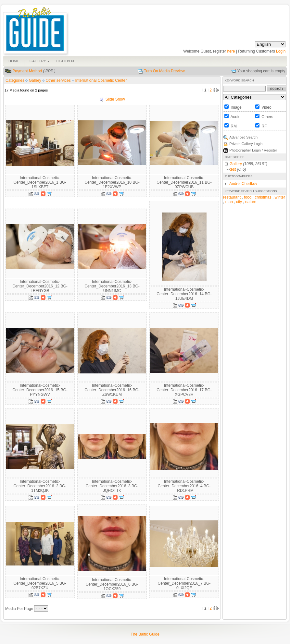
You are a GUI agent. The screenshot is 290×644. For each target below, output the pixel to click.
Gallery (36, 80)
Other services (59, 80)
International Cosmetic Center (101, 80)
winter (280, 197)
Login (281, 51)
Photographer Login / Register (253, 150)
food (248, 197)
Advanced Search (243, 137)
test (233, 169)
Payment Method (27, 71)
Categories (15, 80)
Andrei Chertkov (243, 184)
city (239, 202)
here (231, 51)
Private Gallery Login (246, 144)
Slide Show (115, 99)
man (229, 202)
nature (251, 202)
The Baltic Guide (145, 634)
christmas (263, 197)
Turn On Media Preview (164, 71)
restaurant (232, 197)
